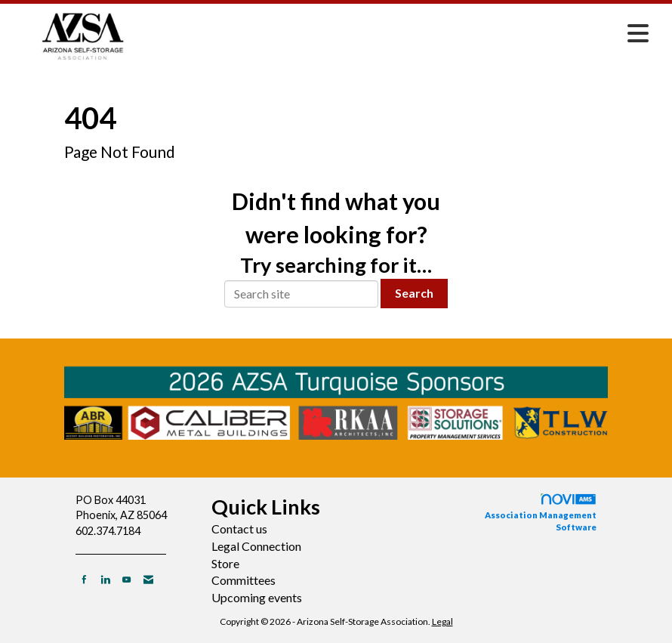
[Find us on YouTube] (126, 579)
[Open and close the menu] (405, 33)
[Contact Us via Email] (148, 579)
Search (414, 293)
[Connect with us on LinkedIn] (105, 579)
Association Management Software (541, 512)
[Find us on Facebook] (84, 579)
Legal (442, 621)
